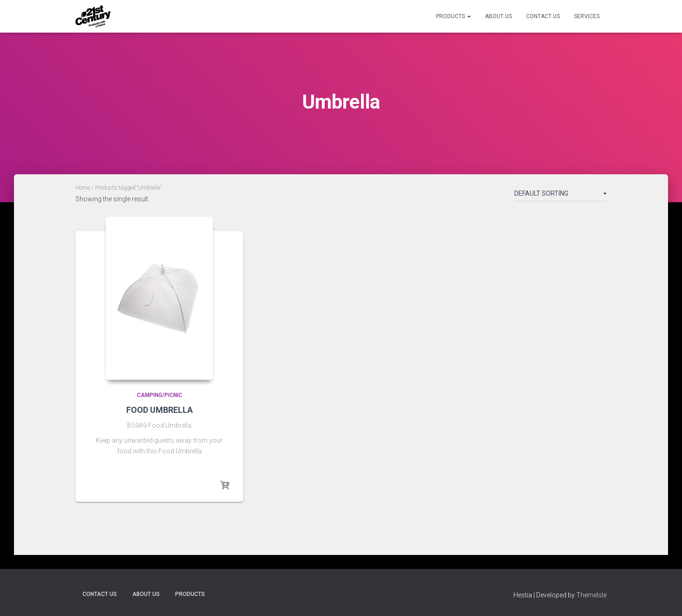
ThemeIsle (591, 595)
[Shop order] (560, 195)
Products (454, 16)
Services (587, 16)
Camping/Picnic (160, 395)
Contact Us (543, 16)
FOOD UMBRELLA (160, 410)
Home (83, 188)
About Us (498, 16)
